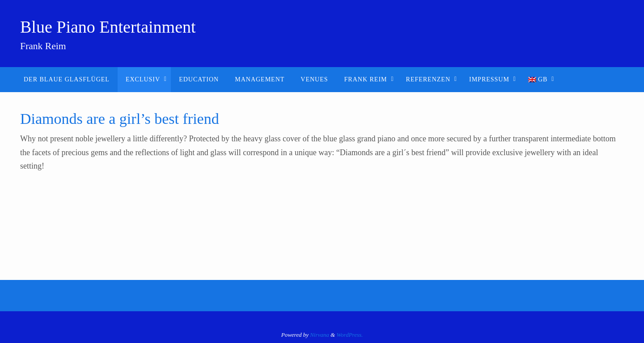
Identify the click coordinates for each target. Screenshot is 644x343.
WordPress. (350, 335)
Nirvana (320, 335)
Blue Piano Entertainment (108, 27)
